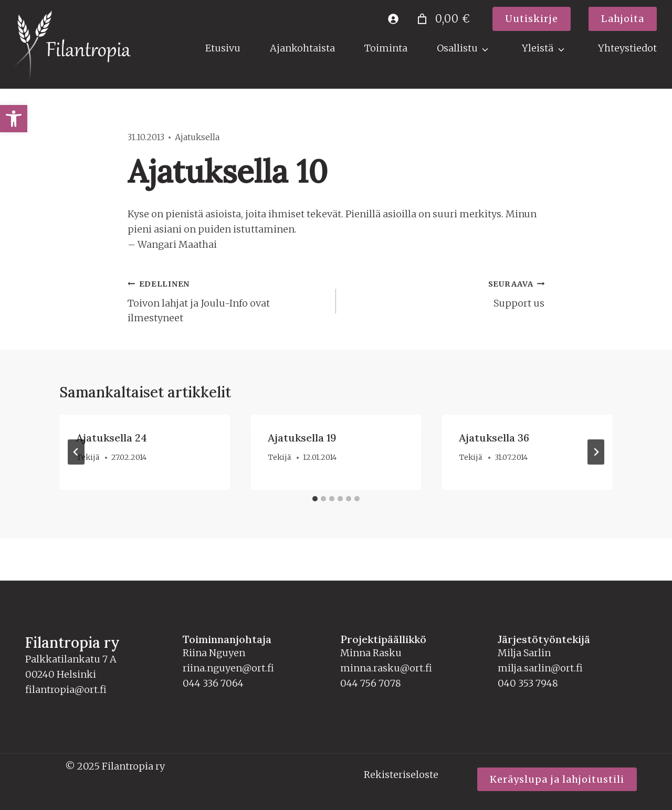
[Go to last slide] (76, 452)
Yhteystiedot (627, 48)
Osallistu (457, 48)
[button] (14, 119)
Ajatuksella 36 (494, 438)
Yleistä (538, 48)
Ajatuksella (197, 137)
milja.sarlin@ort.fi (540, 668)
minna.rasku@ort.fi (386, 668)
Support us (445, 293)
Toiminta (386, 48)
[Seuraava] (596, 452)
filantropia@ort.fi (66, 690)
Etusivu (223, 48)
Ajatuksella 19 (302, 438)
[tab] (315, 499)
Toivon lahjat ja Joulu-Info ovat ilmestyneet (227, 300)
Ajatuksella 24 (112, 438)
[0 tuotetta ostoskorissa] (442, 19)
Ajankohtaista (302, 48)
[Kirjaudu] (393, 19)
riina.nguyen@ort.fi (228, 668)
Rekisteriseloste (401, 775)
